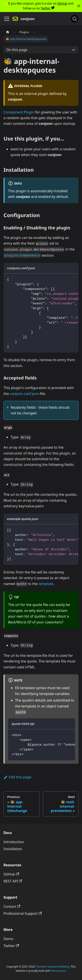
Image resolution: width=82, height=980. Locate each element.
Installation (13, 849)
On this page (17, 50)
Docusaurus (58, 971)
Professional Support (23, 913)
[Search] (75, 19)
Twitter (48, 8)
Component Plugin (19, 112)
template (46, 584)
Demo (8, 939)
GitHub (62, 3)
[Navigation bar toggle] (7, 19)
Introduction (14, 842)
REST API (13, 881)
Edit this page (17, 777)
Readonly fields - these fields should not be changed (40, 410)
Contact (12, 906)
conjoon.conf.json (24, 394)
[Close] (79, 6)
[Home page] (8, 32)
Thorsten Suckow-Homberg (52, 967)
